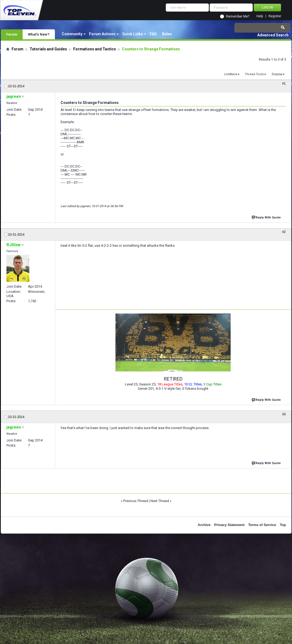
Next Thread (160, 501)
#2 (284, 232)
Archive (204, 525)
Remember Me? (238, 16)
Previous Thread (136, 501)
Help (260, 16)
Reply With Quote (267, 217)
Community (72, 34)
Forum (12, 34)
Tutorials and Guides (48, 49)
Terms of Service (262, 525)
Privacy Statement (229, 525)
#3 (284, 414)
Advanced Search (273, 35)
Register (275, 16)
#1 (284, 83)
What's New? (39, 34)
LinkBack (231, 74)
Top (283, 525)
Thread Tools (254, 74)
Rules (167, 34)
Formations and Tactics (95, 49)
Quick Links (133, 34)
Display (277, 74)
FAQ (153, 34)
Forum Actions (102, 34)
